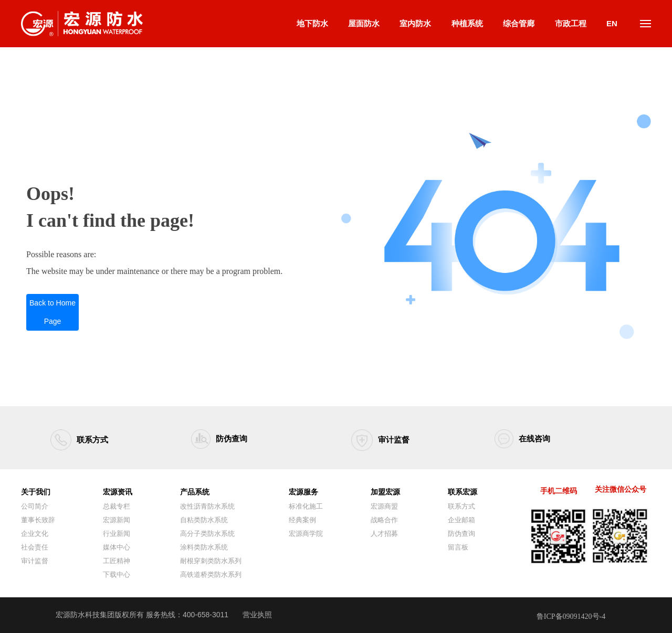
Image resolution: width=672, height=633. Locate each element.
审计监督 (394, 440)
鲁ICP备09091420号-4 (571, 616)
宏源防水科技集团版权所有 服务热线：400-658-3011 (142, 615)
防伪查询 (232, 439)
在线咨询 (534, 439)
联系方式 (92, 440)
